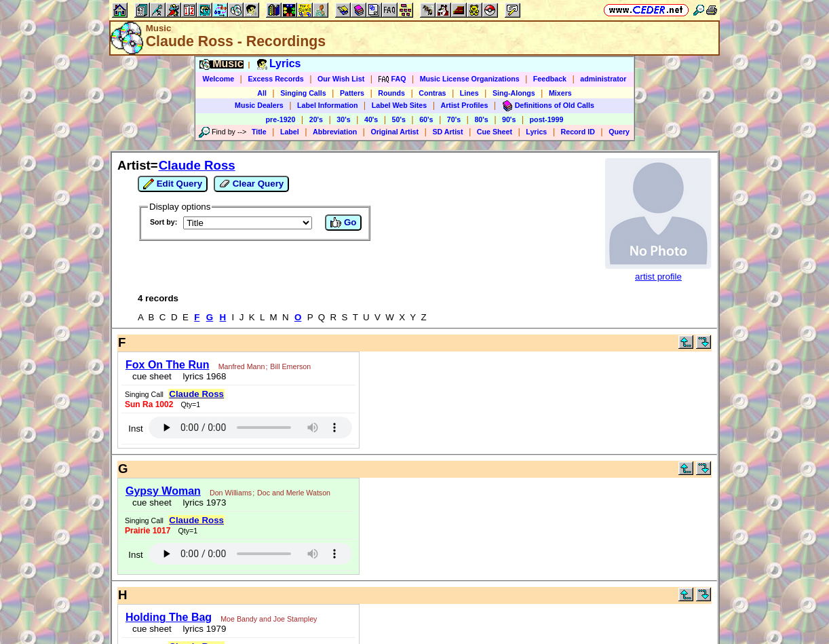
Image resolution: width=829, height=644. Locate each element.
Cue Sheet (495, 132)
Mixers (560, 93)
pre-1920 (281, 119)
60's (426, 119)
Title (259, 132)
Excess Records (275, 79)
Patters (352, 93)
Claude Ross (197, 165)
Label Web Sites (400, 105)
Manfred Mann (242, 366)
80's (481, 119)
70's (454, 119)
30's (343, 119)
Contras (432, 93)
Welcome (219, 79)
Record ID (578, 132)
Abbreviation (335, 132)
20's (316, 119)
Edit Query (173, 184)
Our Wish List (341, 79)
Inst (135, 429)
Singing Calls (303, 93)
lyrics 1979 (202, 629)
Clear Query (251, 184)
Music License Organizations (470, 79)
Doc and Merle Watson (294, 493)
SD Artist (447, 132)
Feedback (550, 79)
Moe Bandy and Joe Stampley (269, 619)
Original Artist (394, 132)
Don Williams (231, 493)
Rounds (391, 93)
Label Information (327, 105)
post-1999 (547, 119)
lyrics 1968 (202, 376)
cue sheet (152, 376)
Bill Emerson (290, 366)
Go (343, 223)
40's (371, 119)
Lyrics (536, 132)
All (262, 93)
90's (509, 119)
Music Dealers (259, 105)
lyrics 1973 (202, 503)
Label (290, 132)
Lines (469, 93)
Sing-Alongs (514, 93)
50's (399, 119)
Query (619, 132)
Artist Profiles (465, 105)
